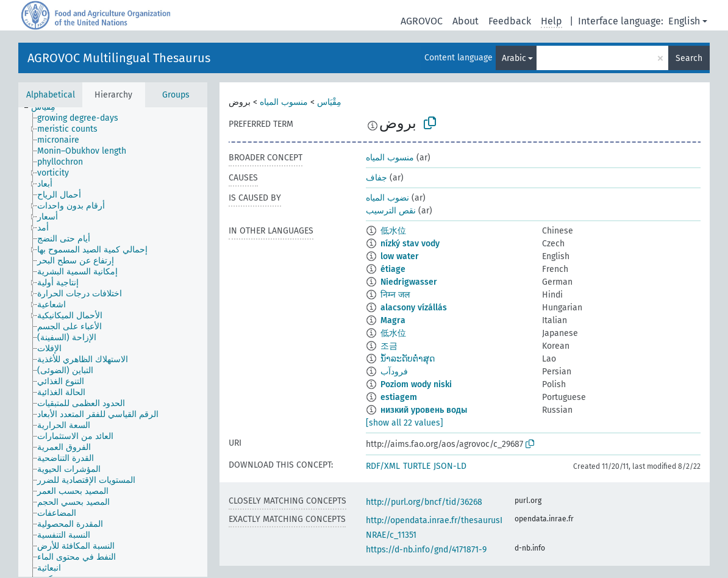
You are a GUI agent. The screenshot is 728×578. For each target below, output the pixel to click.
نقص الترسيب (391, 211)
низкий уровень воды (424, 410)
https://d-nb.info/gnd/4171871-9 (426, 550)
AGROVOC (422, 21)
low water (400, 256)
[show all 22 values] (405, 423)
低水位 (393, 231)
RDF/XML (383, 466)
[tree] (113, 342)
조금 (389, 346)
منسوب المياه (284, 102)
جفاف (376, 178)
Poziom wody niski (416, 384)
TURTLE (417, 466)
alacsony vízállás (414, 308)
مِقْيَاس (329, 102)
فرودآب (394, 372)
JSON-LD (450, 466)
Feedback (510, 21)
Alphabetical (51, 95)
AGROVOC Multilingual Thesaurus (119, 58)
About (466, 21)
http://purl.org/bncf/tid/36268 (424, 502)
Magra (393, 320)
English (684, 21)
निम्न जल (395, 295)
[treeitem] (48, 107)
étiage (393, 269)
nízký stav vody (410, 244)
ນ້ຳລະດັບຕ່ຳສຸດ (408, 359)
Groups (176, 95)
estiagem (399, 397)
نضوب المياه (387, 198)
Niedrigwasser (409, 282)
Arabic (514, 58)
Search (689, 58)
